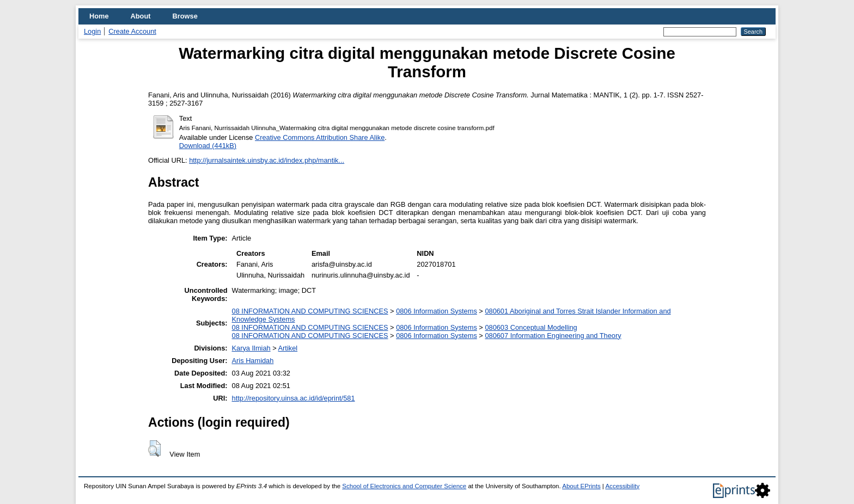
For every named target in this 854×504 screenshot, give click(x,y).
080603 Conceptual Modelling (531, 327)
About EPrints (581, 486)
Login (92, 31)
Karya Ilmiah (251, 348)
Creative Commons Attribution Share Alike (320, 137)
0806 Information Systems (437, 311)
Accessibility (622, 486)
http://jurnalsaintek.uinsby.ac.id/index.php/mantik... (267, 160)
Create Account (132, 31)
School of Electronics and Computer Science (404, 486)
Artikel (288, 348)
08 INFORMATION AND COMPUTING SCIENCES (310, 311)
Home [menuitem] (99, 16)
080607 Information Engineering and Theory (553, 336)
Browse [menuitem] (185, 16)
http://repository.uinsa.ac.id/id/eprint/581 (294, 398)
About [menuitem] (141, 16)
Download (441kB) (208, 146)
